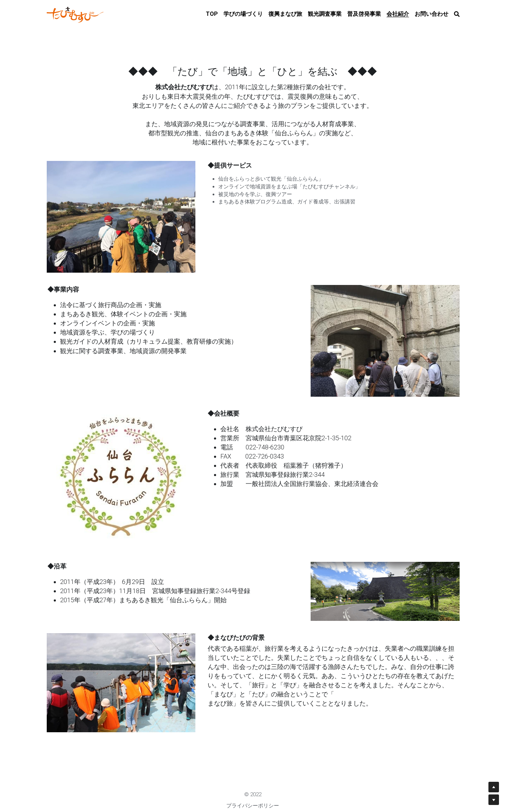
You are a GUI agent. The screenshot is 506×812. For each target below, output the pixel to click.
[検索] (457, 14)
